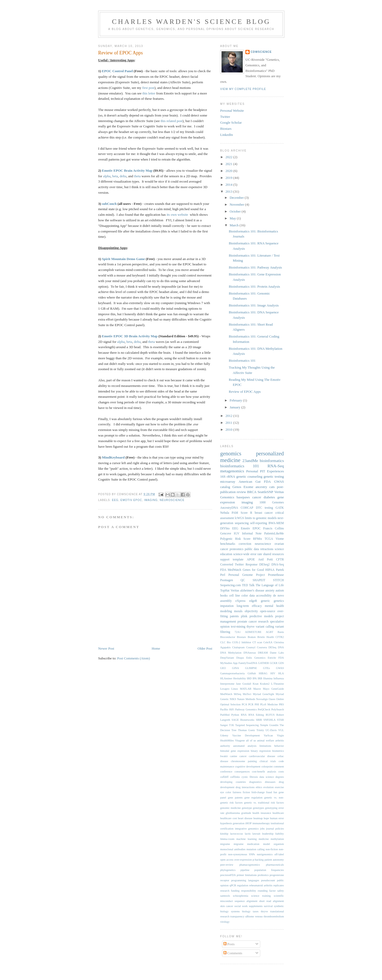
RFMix (258, 539)
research (263, 622)
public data (252, 549)
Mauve (257, 689)
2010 (229, 429)
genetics (279, 601)
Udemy (224, 735)
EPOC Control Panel (117, 71)
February (236, 400)
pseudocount (268, 880)
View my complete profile (243, 89)
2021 (229, 164)
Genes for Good (253, 570)
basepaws (243, 497)
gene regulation (253, 798)
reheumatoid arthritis (261, 885)
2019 (229, 178)
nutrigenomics (265, 854)
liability (280, 834)
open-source (268, 611)
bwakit (224, 756)
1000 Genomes (272, 502)
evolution (268, 787)
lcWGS (239, 518)
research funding (230, 891)
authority (225, 746)
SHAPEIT (259, 580)
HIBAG (263, 673)
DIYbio (225, 528)
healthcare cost (229, 818)
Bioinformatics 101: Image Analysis (254, 305)
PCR (251, 704)
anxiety (270, 591)
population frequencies (269, 870)
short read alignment (272, 901)
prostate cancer (247, 622)
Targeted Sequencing (247, 725)
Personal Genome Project (247, 575)
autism (280, 591)
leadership (268, 834)
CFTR (280, 560)
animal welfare (266, 741)
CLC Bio (225, 642)
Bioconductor (228, 637)
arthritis (280, 741)
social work (241, 906)
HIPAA (270, 570)
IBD (249, 678)
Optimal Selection (230, 704)
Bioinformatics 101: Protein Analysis (254, 286)
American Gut (249, 482)
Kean (256, 684)
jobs (262, 829)
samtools (225, 896)
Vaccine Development (246, 735)
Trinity (260, 730)
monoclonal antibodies (233, 849)
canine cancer (238, 756)
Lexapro (225, 689)
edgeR (253, 601)
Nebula (225, 513)
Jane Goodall (244, 684)
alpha (107, 176)
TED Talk (248, 585)
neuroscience (172, 500)
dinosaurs (270, 782)
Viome (280, 539)
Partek (280, 570)
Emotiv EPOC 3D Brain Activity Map (130, 336)
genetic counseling (249, 476)
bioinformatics (272, 461)
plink (244, 616)
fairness (237, 792)
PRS (282, 704)
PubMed (225, 715)
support (225, 560)
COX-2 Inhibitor (242, 642)
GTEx (266, 668)
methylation (277, 839)
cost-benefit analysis (264, 772)
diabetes (269, 497)
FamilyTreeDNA (248, 663)
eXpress (241, 601)
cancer (257, 497)
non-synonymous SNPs (242, 854)
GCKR (274, 663)
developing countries (233, 782)
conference (226, 772)
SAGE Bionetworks (243, 720)
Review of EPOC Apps (120, 53)
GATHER (264, 663)
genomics (231, 453)
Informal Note (252, 534)
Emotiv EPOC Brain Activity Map (128, 170)
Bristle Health (266, 637)
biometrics (278, 751)
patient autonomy (274, 860)
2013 (229, 191)
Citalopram (238, 647)
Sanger (224, 725)
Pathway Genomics (246, 709)
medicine (264, 839)
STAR (280, 720)
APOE (251, 560)
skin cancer (227, 906)
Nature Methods (246, 699)
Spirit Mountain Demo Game (123, 259)
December (237, 198)
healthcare (278, 813)
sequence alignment (246, 901)
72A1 (238, 632)
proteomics (237, 549)
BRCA (252, 492)
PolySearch (278, 709)
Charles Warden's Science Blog (191, 22)
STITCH (278, 580)
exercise (279, 787)
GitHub (252, 673)
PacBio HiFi (227, 709)
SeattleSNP (265, 492)
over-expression (243, 860)
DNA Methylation (231, 653)
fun (275, 792)
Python (235, 715)
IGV (237, 534)
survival (268, 906)
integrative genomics (247, 829)
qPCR (233, 885)
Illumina (268, 678)
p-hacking (258, 860)
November (237, 204)
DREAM (263, 653)
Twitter (225, 117)
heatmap (258, 818)
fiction (246, 792)
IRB (260, 678)
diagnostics (255, 782)
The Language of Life (270, 585)
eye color (226, 792)
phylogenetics (228, 870)
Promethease (276, 575)
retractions (267, 549)
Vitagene (240, 741)
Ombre (280, 699)
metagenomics (232, 471)
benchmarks (228, 544)
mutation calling (256, 849)
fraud (269, 792)
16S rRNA (228, 476)
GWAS (280, 668)
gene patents (235, 798)
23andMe (250, 461)
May (233, 218)
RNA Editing (256, 715)
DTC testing (264, 508)
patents (234, 616)
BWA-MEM (276, 523)
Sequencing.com (231, 585)
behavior (279, 746)
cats (272, 487)
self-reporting (259, 523)
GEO (223, 668)
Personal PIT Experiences (265, 471)
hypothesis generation (232, 823)
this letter (149, 93)
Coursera (262, 647)
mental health (274, 606)
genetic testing (274, 476)
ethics (259, 787)
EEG (115, 500)
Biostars (226, 129)
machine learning (247, 839)
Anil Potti (265, 560)
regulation (242, 885)
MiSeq (237, 694)
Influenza (279, 678)
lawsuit (256, 834)
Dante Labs (277, 653)
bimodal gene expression (235, 751)
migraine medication (247, 844)
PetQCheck (264, 709)
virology (225, 922)
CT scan (257, 642)
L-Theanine (277, 684)
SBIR (259, 720)
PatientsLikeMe (274, 534)
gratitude (246, 813)
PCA (244, 704)
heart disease (245, 818)
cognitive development (248, 767)
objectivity (251, 611)
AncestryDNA (229, 508)
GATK (280, 508)
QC (243, 580)
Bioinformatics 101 (242, 361)
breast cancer (264, 513)
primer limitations (247, 875)
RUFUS (270, 715)
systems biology (241, 911)
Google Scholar (231, 122)
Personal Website (232, 111)
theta (137, 176)
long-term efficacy (249, 606)
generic (265, 601)
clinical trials (268, 761)
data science (267, 777)
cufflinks (235, 777)
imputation (227, 606)
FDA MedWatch (231, 570)
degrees (280, 777)
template (238, 560)
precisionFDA (228, 875)
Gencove (226, 534)
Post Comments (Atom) (134, 658)
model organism (274, 844)
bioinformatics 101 (240, 466)
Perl (223, 575)
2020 (229, 171)
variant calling (265, 627)
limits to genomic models (261, 518)
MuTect (247, 694)
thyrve (251, 627)
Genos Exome (243, 487)
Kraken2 (265, 684)
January (236, 407)
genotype (247, 808)
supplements (256, 906)
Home (156, 648)
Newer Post (106, 648)
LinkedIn (227, 135)
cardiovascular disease (262, 756)
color (245, 596)
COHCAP (247, 508)
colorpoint (267, 767)
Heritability (240, 678)
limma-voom (227, 839)
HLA (281, 673)
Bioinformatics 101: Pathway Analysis (255, 267)
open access (227, 860)
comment (279, 767)
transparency (237, 916)
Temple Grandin (269, 725)
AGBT (270, 632)
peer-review (227, 865)
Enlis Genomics (256, 658)
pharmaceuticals (275, 865)
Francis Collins (274, 528)
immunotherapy (261, 823)
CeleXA (268, 642)
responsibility (249, 891)
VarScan (268, 735)
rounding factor (267, 891)
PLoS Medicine (269, 704)
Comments (233, 953)
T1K (231, 725)
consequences (242, 772)
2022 (229, 157)
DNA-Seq (278, 565)
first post (148, 88)
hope (266, 818)
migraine (225, 844)
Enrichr (272, 658)
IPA (255, 678)
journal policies (275, 829)
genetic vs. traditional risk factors (264, 803)
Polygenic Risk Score (235, 539)
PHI (257, 704)
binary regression (261, 751)
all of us (251, 741)
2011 (229, 423)
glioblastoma (233, 813)
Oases (272, 699)
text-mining (238, 627)
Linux (235, 689)
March (235, 225)
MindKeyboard (113, 457)
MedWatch (226, 694)
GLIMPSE (251, 668)
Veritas (235, 591)
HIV (273, 673)
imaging (151, 500)
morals (238, 611)
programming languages (245, 880)
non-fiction (272, 849)
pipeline (245, 870)
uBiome (250, 916)
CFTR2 (280, 637)
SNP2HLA (270, 720)
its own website (177, 215)
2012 (229, 416)
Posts (229, 944)
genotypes (258, 808)
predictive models (261, 616)
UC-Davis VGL (275, 730)
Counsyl (251, 647)
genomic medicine (231, 808)
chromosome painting (244, 761)
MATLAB (246, 689)
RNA (244, 715)
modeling (226, 611)
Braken (252, 637)
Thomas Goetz (246, 730)
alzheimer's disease (252, 591)
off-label (279, 854)
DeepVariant (227, 658)
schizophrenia (241, 896)
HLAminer (226, 678)
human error (277, 818)
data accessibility (260, 596)
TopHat (225, 591)
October (236, 211)
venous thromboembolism (269, 916)
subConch (109, 204)
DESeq (272, 647)
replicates (279, 885)
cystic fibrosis (250, 777)
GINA (236, 668)
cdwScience (261, 52)
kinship (224, 834)
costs (281, 772)
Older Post (205, 648)
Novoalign (262, 699)
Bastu (281, 632)
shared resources (274, 554)
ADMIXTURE (253, 632)
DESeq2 (264, 565)
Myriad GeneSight (263, 694)
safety (281, 891)
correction (245, 544)
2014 (229, 185)
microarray (228, 482)
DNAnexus (250, 653)
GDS (281, 663)
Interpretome (227, 684)
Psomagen (227, 580)
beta (115, 176)
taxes (256, 911)
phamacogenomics (249, 865)
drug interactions (245, 787)
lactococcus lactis (240, 834)
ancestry (261, 487)
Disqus (240, 658)
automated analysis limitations (252, 746)
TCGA (269, 539)
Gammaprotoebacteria (232, 673)
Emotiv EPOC (131, 500)
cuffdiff (224, 777)
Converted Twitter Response (239, 565)
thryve (264, 911)
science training (261, 896)
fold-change (258, 792)
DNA (281, 647)
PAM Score (240, 513)
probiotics (263, 875)
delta (123, 176)
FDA (267, 482)
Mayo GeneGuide (273, 689)
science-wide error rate (248, 554)
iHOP (249, 823)
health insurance (262, 813)
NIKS (233, 699)
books (224, 596)
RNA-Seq (276, 466)
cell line (235, 596)
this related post (172, 121)
